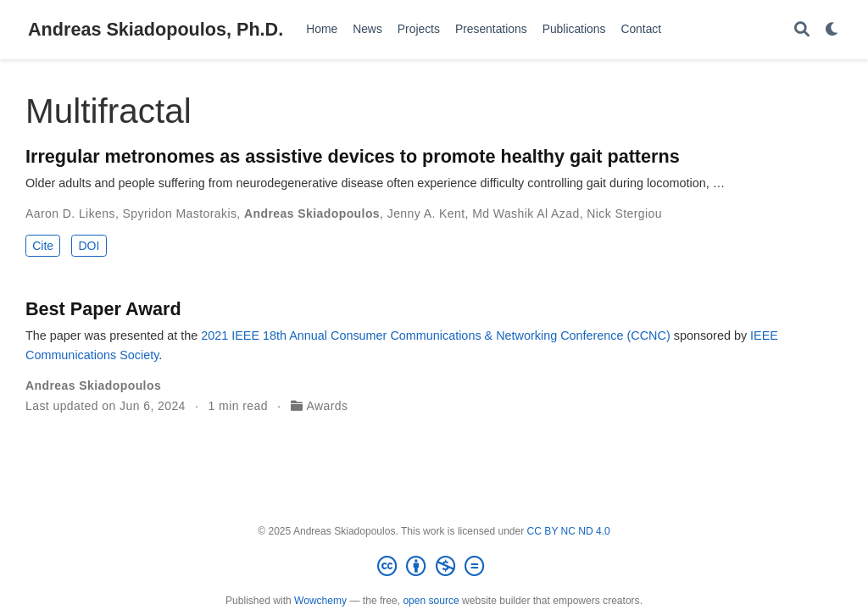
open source (431, 601)
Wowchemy (320, 601)
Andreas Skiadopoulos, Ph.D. (156, 29)
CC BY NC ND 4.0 (569, 531)
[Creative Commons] (434, 567)
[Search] (802, 30)
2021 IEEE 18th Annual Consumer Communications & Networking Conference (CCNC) (436, 335)
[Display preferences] (832, 30)
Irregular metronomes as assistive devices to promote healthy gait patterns (353, 156)
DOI (89, 246)
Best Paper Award (103, 309)
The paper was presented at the (113, 335)
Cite (43, 246)
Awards (328, 406)
